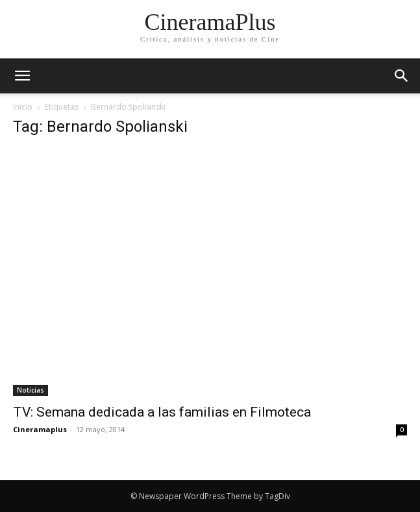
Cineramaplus (40, 429)
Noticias (31, 390)
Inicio (23, 107)
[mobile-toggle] (22, 76)
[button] (402, 76)
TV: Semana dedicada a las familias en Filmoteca (162, 412)
